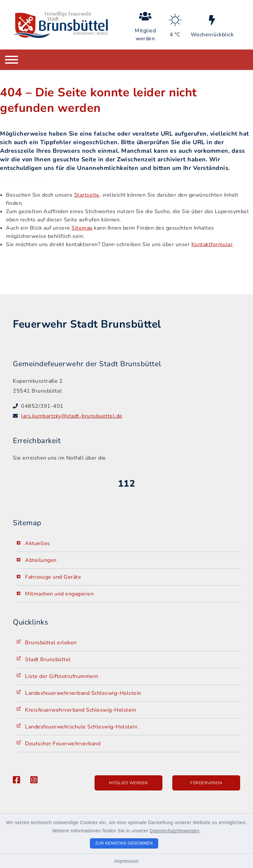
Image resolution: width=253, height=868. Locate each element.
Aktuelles (38, 543)
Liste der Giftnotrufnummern (62, 676)
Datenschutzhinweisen (175, 831)
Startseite (87, 195)
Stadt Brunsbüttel (48, 659)
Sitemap (82, 228)
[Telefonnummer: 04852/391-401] (131, 406)
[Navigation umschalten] (12, 60)
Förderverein (206, 783)
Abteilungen (41, 560)
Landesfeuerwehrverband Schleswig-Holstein (83, 693)
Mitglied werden (128, 783)
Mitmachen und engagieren (59, 594)
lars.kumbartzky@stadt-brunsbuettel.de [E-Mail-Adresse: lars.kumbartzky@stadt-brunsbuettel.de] (72, 416)
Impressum (126, 861)
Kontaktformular (212, 244)
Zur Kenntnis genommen (124, 843)
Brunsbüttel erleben (51, 643)
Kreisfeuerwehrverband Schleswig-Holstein (81, 710)
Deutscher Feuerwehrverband (63, 744)
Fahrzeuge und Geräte (53, 577)
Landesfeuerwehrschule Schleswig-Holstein (81, 727)
